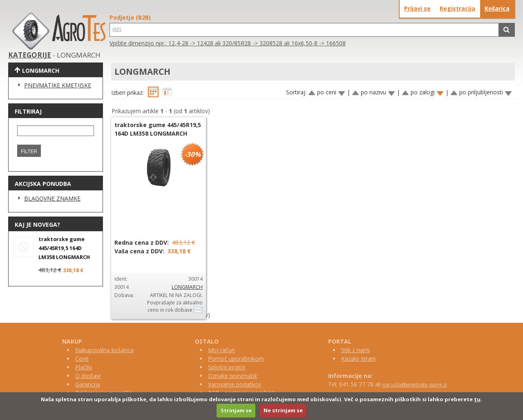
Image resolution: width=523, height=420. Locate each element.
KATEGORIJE (30, 55)
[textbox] (304, 30)
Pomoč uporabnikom (236, 359)
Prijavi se (417, 8)
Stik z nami (355, 350)
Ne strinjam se (283, 410)
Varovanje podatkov (235, 384)
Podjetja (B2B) (130, 17)
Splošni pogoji (227, 367)
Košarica (497, 8)
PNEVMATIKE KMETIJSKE (58, 85)
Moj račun (221, 350)
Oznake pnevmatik (232, 376)
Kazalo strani (358, 359)
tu (477, 399)
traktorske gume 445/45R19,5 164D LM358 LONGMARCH (64, 248)
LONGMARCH (187, 287)
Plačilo (84, 367)
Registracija (457, 8)
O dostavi (88, 376)
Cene (82, 359)
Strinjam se (236, 410)
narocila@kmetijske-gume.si (415, 385)
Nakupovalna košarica (104, 350)
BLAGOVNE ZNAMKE (52, 198)
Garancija (88, 384)
